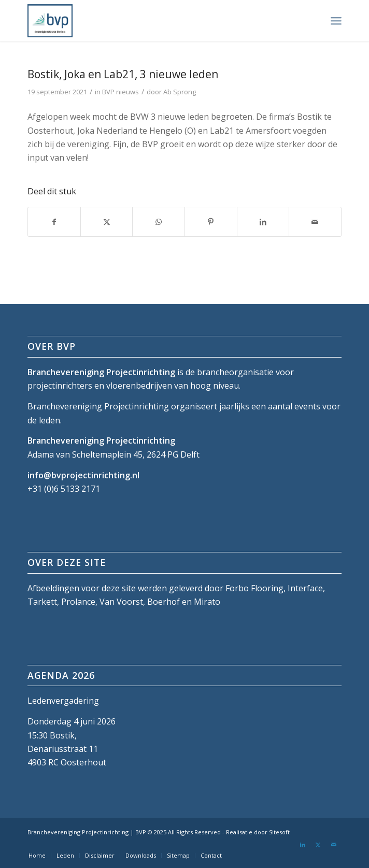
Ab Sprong (180, 92)
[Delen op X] (107, 222)
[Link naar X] (318, 845)
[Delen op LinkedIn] (263, 222)
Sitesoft (279, 832)
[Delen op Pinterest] (211, 222)
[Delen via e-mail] (315, 222)
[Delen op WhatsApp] (159, 222)
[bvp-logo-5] (153, 21)
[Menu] (336, 21)
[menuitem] (336, 21)
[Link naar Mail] (334, 845)
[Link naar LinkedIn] (303, 845)
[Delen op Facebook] (54, 222)
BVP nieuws (120, 92)
